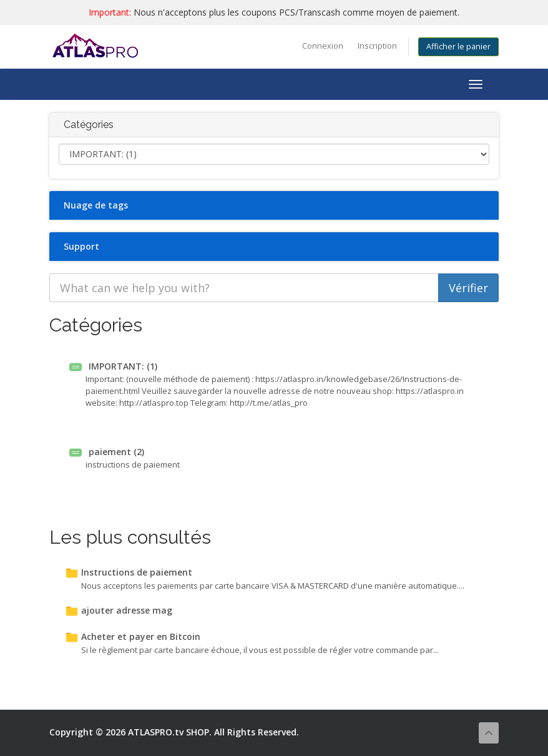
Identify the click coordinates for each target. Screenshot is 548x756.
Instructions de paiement (129, 572)
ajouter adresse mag (119, 610)
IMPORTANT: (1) (113, 366)
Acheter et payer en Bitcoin (133, 636)
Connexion (323, 46)
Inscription (377, 46)
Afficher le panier (458, 47)
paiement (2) (107, 452)
